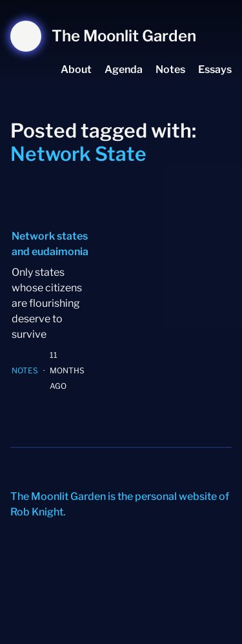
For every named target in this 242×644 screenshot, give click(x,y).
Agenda (124, 69)
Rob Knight (37, 512)
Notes (170, 69)
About (76, 69)
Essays (215, 69)
